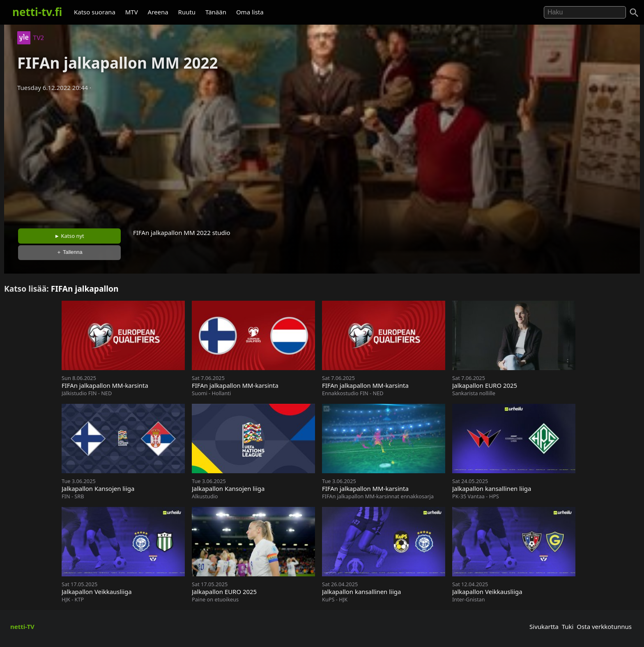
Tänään (216, 12)
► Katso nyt (69, 236)
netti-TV (22, 626)
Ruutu (187, 12)
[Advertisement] (322, 157)
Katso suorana (95, 12)
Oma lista (250, 12)
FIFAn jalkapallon (85, 289)
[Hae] (585, 12)
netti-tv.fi (37, 12)
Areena (158, 12)
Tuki (568, 626)
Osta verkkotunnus (604, 626)
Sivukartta (544, 626)
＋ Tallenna (69, 252)
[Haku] (634, 13)
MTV (132, 12)
